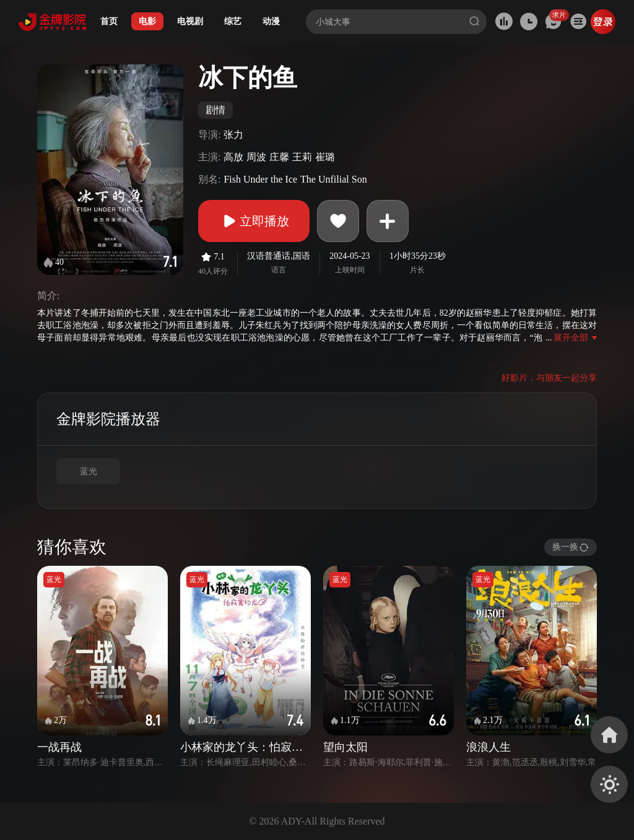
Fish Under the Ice (260, 179)
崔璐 (325, 157)
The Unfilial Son (334, 179)
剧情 (215, 110)
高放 (233, 157)
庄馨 (279, 157)
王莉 (302, 157)
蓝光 (89, 471)
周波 (256, 157)
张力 (233, 135)
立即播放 (254, 221)
